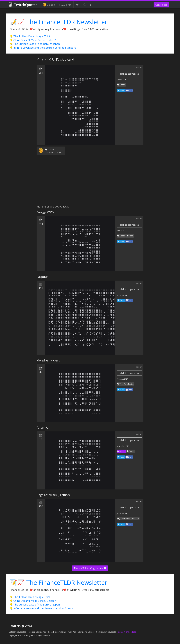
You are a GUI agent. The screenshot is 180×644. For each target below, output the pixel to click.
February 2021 (122, 379)
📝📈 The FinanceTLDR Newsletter (58, 22)
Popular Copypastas (37, 632)
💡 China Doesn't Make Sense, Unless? (33, 40)
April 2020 (121, 231)
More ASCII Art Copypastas (90, 568)
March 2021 (121, 80)
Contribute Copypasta (106, 632)
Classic (49, 5)
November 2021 (123, 446)
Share (129, 91)
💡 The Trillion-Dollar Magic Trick (30, 36)
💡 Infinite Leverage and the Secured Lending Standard (43, 48)
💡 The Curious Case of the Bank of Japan (35, 44)
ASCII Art (65, 5)
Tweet (121, 91)
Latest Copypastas (18, 632)
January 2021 (122, 295)
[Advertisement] (90, 182)
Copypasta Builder (86, 632)
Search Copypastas (57, 632)
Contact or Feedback (127, 632)
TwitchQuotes (23, 5)
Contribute (161, 5)
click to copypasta (129, 74)
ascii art (139, 68)
